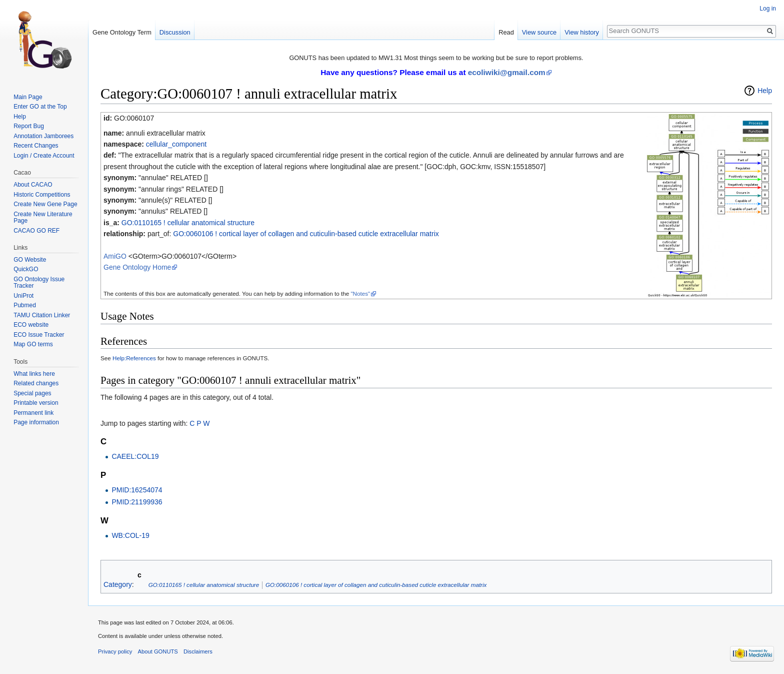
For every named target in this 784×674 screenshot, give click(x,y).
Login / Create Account (44, 156)
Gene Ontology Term (122, 32)
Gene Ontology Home (137, 267)
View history (582, 32)
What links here (34, 374)
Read (506, 32)
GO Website (30, 260)
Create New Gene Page (45, 204)
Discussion (175, 32)
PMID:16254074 (137, 490)
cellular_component (176, 144)
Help (765, 91)
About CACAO (33, 185)
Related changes (36, 383)
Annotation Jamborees (43, 136)
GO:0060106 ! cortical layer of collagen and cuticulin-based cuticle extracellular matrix (306, 234)
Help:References (134, 358)
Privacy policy (115, 651)
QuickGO (26, 269)
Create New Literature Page (43, 218)
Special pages (32, 393)
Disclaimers (198, 651)
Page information (36, 422)
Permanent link (33, 413)
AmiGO (115, 256)
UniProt (23, 296)
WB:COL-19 (130, 535)
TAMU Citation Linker (42, 315)
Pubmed (25, 305)
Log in (768, 9)
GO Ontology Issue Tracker (39, 283)
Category (118, 584)
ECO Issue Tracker (39, 335)
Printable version (36, 403)
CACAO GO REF (36, 231)
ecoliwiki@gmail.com (507, 72)
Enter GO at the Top (40, 107)
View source (539, 32)
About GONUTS (158, 651)
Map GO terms (33, 344)
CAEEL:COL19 (135, 456)
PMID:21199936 (137, 502)
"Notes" (360, 293)
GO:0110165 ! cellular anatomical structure (188, 223)
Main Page (28, 97)
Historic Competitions (42, 195)
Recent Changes (36, 146)
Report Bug (29, 126)
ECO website (31, 325)
